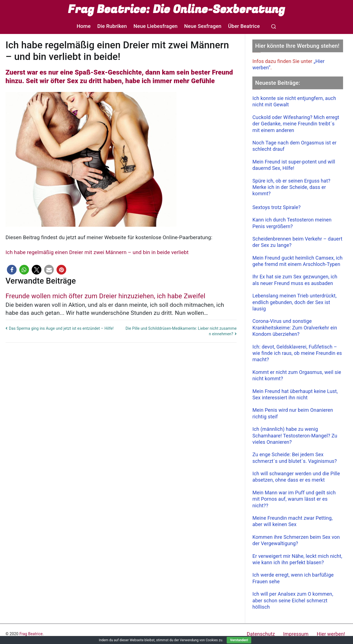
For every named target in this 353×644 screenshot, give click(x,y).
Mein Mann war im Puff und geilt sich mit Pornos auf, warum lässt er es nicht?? (294, 499)
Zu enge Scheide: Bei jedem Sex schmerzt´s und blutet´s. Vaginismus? (295, 458)
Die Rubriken (112, 26)
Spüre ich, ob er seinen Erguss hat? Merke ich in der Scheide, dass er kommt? (291, 187)
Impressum (296, 634)
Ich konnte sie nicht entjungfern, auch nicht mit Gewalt (294, 101)
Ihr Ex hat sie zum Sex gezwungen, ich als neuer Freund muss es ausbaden (295, 280)
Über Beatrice (244, 26)
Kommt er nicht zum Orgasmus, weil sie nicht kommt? (297, 375)
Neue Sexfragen (203, 26)
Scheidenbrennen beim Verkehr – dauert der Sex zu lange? (297, 242)
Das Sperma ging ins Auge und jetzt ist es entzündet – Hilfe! (61, 328)
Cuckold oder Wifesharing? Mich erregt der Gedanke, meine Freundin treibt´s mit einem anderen (296, 124)
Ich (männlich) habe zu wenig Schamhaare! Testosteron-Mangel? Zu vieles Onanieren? (295, 436)
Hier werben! (331, 634)
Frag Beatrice (31, 634)
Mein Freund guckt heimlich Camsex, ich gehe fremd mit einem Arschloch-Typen (297, 261)
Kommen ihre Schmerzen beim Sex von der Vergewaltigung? (296, 540)
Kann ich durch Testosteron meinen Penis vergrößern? (292, 223)
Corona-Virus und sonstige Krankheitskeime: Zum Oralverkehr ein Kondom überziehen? (295, 328)
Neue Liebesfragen (156, 26)
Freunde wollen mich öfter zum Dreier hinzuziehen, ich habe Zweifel (105, 296)
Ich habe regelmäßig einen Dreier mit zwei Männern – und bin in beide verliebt (97, 252)
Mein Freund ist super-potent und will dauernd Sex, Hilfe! (294, 165)
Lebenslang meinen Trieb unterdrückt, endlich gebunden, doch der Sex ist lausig (294, 302)
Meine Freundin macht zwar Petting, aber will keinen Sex (292, 521)
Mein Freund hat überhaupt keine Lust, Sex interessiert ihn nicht (295, 394)
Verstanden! (239, 640)
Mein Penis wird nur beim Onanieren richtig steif (293, 413)
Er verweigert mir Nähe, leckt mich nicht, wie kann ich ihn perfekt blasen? (297, 559)
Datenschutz (261, 634)
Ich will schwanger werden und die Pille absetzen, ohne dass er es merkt (296, 477)
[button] (12, 270)
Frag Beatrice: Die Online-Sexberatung (176, 9)
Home (84, 26)
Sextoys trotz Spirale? (276, 207)
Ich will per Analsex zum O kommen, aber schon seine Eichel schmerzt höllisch (293, 600)
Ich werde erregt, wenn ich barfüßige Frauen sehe (293, 578)
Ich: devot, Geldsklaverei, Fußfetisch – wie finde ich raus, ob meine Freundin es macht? (297, 353)
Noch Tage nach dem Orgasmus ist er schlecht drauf (294, 146)
